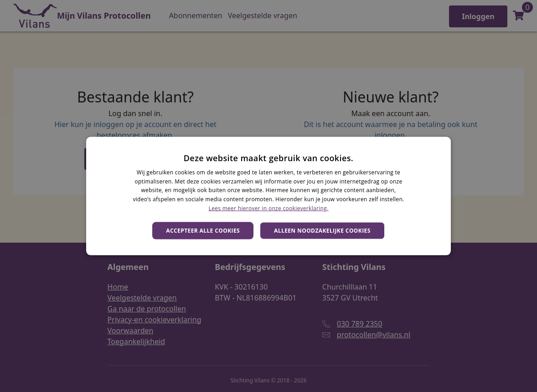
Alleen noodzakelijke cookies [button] (322, 230)
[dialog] (268, 196)
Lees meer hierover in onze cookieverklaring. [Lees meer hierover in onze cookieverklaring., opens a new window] (269, 208)
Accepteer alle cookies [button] (203, 230)
